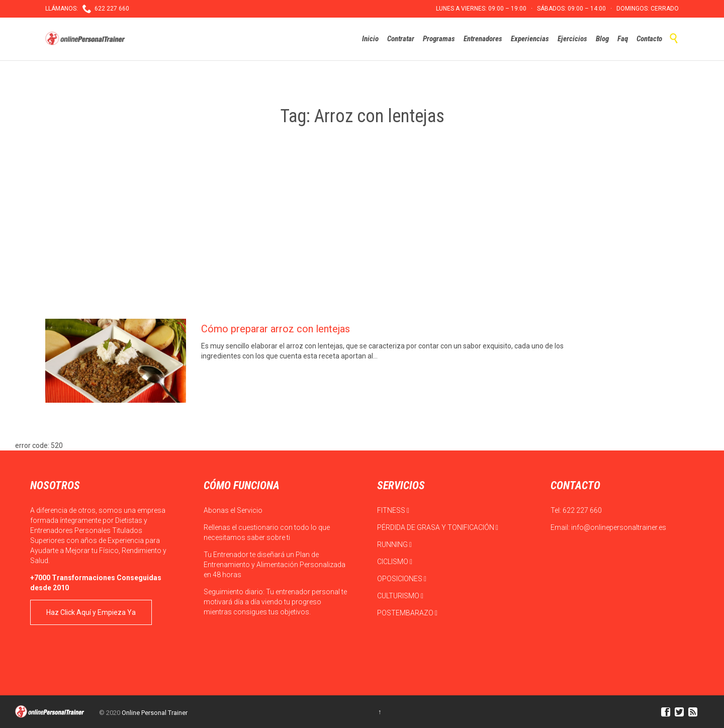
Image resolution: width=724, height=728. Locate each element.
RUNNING (394, 544)
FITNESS (393, 510)
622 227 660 (582, 510)
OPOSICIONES (402, 579)
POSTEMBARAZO (407, 613)
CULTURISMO (400, 596)
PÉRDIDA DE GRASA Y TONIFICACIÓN (438, 527)
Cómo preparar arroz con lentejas (276, 329)
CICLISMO (395, 562)
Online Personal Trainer (155, 713)
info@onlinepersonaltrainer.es (619, 527)
